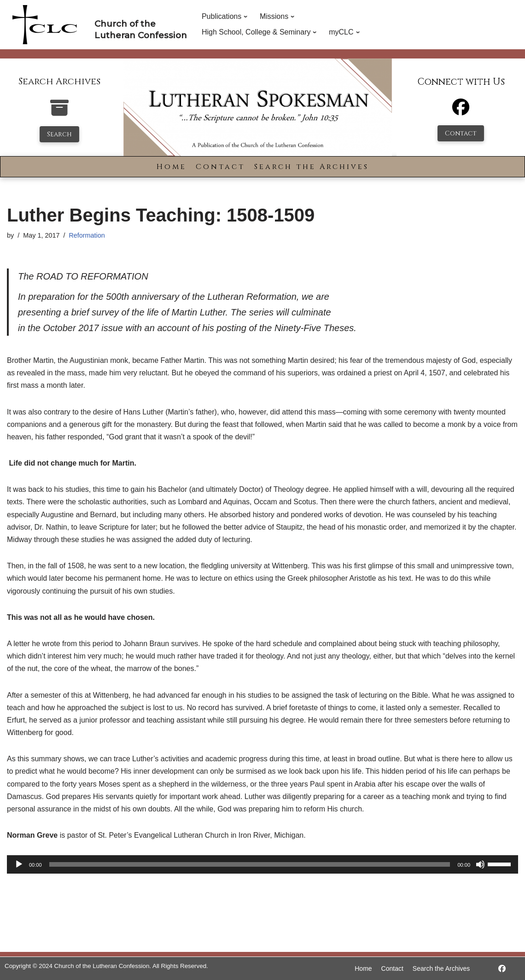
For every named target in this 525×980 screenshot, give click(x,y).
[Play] (19, 864)
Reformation (87, 235)
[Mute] (480, 864)
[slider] (250, 864)
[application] (262, 864)
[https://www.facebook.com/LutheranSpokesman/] (502, 969)
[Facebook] (461, 111)
